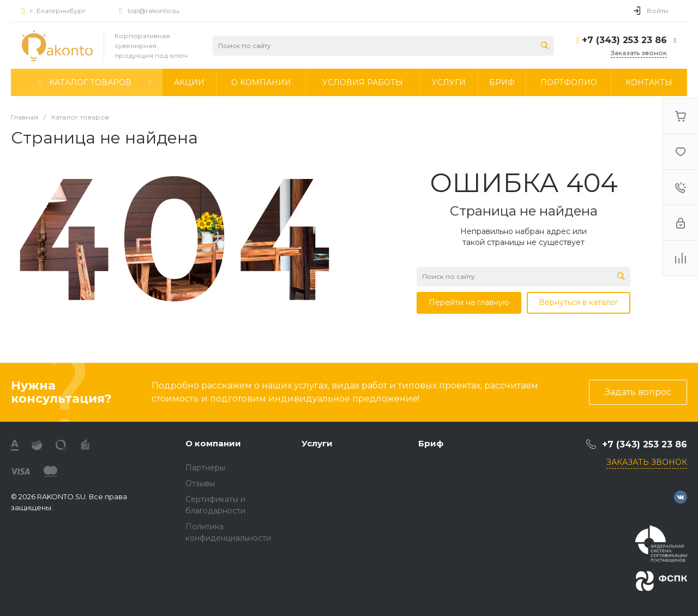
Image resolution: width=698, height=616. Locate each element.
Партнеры (205, 468)
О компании (213, 443)
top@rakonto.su (154, 11)
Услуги (317, 443)
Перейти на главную (469, 302)
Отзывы (200, 483)
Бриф (431, 443)
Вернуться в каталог (579, 302)
